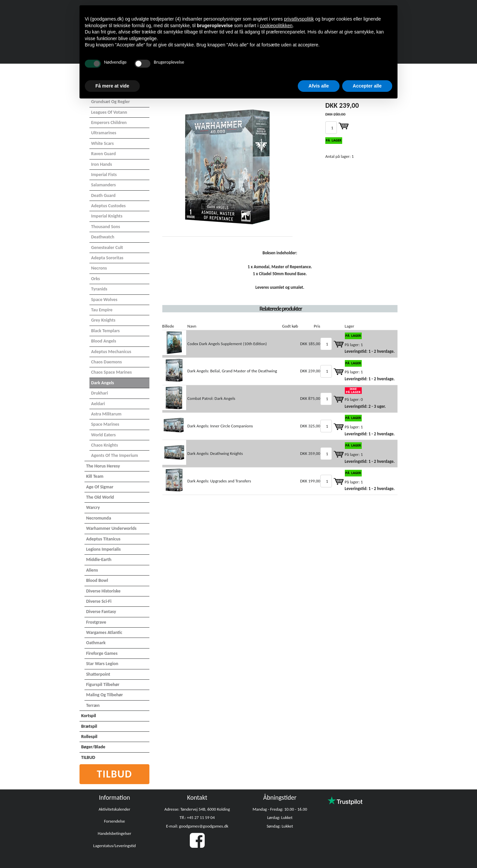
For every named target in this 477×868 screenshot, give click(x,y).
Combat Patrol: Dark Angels (211, 398)
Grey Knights (103, 320)
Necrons (99, 268)
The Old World (100, 497)
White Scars (102, 143)
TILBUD (88, 757)
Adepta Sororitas (107, 258)
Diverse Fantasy (101, 612)
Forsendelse (114, 821)
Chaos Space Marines (111, 372)
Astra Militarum (106, 414)
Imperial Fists (104, 175)
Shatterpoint (98, 674)
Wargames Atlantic (104, 632)
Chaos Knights (105, 445)
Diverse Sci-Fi (99, 601)
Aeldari (98, 404)
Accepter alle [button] (367, 86)
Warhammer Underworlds (111, 528)
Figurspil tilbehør (103, 684)
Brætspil (89, 726)
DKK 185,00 (310, 344)
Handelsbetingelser (114, 833)
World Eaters (103, 435)
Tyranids (99, 289)
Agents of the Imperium (115, 455)
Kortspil (89, 716)
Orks (96, 279)
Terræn (93, 705)
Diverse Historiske (103, 591)
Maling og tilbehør (105, 695)
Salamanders (104, 185)
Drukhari (100, 393)
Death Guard (103, 195)
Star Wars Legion (102, 664)
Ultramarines (104, 133)
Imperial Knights (107, 216)
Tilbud (114, 774)
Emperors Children (109, 123)
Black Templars (105, 331)
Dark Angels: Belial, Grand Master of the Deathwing (232, 371)
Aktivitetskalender (115, 809)
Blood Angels (104, 341)
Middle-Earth (99, 559)
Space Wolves (104, 300)
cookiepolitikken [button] (276, 26)
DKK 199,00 (310, 481)
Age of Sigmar (100, 487)
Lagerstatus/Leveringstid (114, 846)
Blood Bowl (97, 580)
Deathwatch (103, 237)
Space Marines (105, 424)
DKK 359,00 (310, 453)
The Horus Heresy (103, 466)
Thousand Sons (106, 227)
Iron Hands (102, 164)
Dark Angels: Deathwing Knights (215, 453)
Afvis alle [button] (318, 86)
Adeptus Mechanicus (111, 352)
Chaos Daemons (106, 362)
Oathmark (96, 643)
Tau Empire (102, 310)
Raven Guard (103, 154)
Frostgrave (96, 622)
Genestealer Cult (107, 248)
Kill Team (95, 476)
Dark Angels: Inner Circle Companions (220, 426)
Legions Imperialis (103, 549)
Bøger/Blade (93, 747)
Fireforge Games (102, 653)
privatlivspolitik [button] (299, 19)
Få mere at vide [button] (112, 86)
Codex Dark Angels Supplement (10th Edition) (227, 344)
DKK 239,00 (310, 371)
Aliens (92, 570)
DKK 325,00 (310, 426)
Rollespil (89, 737)
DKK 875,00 (310, 398)
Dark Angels (103, 383)
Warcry (93, 507)
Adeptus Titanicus (103, 539)
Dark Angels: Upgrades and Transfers (219, 481)
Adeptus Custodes (108, 206)
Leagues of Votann (109, 112)
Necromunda (99, 518)
